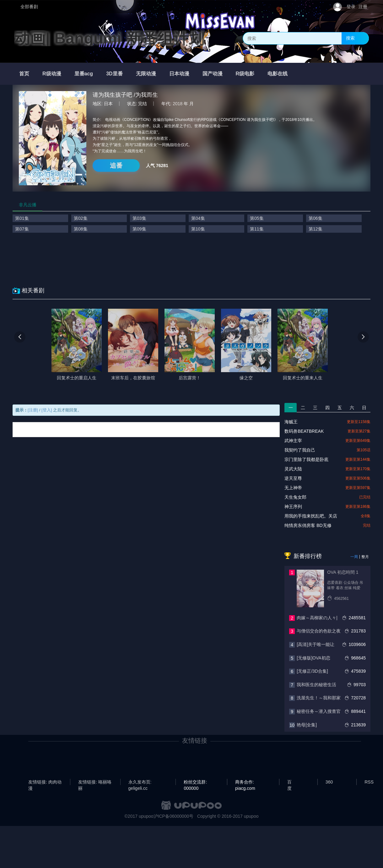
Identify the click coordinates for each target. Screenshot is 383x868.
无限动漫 (146, 74)
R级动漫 (52, 74)
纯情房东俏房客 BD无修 (308, 525)
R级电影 (245, 74)
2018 (178, 104)
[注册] (33, 410)
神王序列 (293, 507)
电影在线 (278, 74)
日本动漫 (179, 74)
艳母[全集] (307, 725)
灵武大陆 (293, 469)
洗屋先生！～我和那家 (319, 698)
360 (329, 782)
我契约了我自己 (300, 450)
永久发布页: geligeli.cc (140, 782)
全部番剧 (29, 7)
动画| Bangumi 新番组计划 (109, 38)
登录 (351, 7)
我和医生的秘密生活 (316, 685)
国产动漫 (213, 74)
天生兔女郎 (295, 497)
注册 (363, 7)
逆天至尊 (293, 478)
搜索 (350, 38)
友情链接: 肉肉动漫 (45, 782)
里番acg (84, 74)
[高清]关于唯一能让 (316, 644)
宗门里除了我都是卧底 (306, 459)
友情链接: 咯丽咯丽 (95, 782)
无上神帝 (293, 488)
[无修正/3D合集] (312, 671)
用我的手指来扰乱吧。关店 (311, 516)
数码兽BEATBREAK (304, 431)
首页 (24, 74)
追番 (116, 165)
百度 (289, 782)
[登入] (47, 410)
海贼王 (291, 422)
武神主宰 (293, 441)
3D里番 (114, 74)
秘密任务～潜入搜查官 (319, 711)
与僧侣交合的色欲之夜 (319, 631)
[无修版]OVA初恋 (313, 658)
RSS (369, 782)
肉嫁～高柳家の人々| (317, 618)
